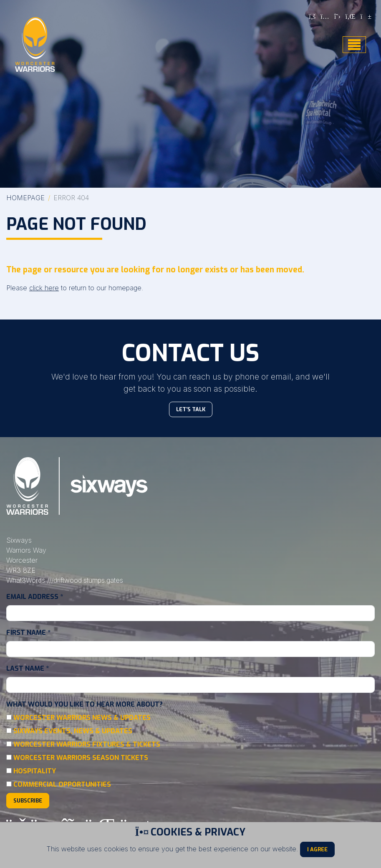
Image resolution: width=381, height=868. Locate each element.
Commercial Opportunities (62, 784)
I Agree (317, 849)
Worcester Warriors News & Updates (82, 718)
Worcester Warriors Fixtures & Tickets (87, 744)
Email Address (35, 597)
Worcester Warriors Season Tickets (81, 758)
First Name (28, 633)
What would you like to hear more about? (85, 704)
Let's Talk (191, 409)
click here (44, 288)
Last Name (28, 668)
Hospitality (35, 771)
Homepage (25, 198)
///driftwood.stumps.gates (85, 580)
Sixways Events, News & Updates (73, 731)
